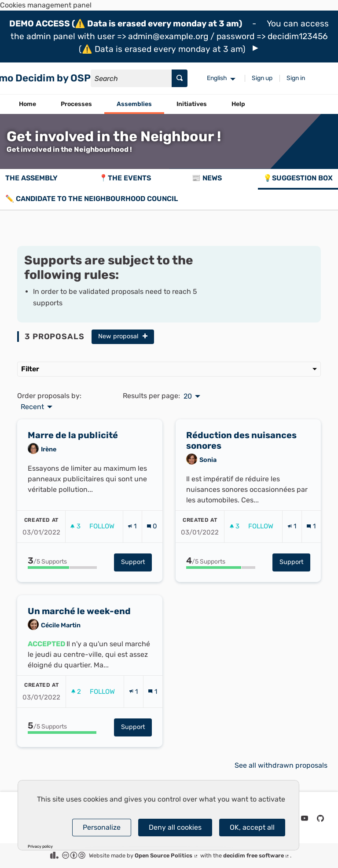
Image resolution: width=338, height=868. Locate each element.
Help (238, 104)
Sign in (296, 78)
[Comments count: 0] (152, 545)
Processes (76, 104)
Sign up (262, 78)
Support (136, 580)
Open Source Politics (167, 855)
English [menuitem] (217, 78)
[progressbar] (62, 586)
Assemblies (134, 104)
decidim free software (257, 855)
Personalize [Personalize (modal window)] (102, 827)
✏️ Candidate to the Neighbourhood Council (92, 199)
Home (28, 104)
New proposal (123, 336)
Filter (169, 369)
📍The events (125, 178)
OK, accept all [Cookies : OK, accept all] (252, 827)
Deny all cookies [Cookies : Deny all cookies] (175, 827)
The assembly (31, 178)
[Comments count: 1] (311, 545)
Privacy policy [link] (40, 847)
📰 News (207, 178)
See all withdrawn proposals (281, 765)
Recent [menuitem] (32, 407)
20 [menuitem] (188, 396)
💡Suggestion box (298, 178)
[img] (255, 48)
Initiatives (192, 104)
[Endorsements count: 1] (132, 545)
